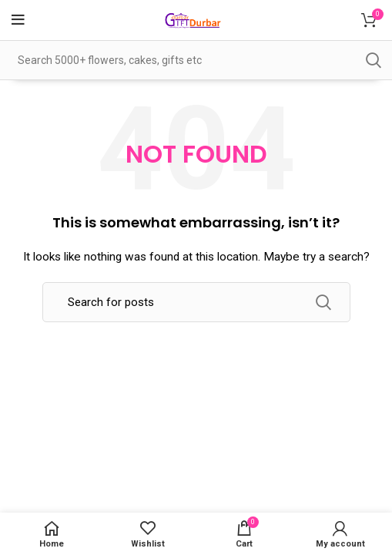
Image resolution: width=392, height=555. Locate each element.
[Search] (196, 302)
